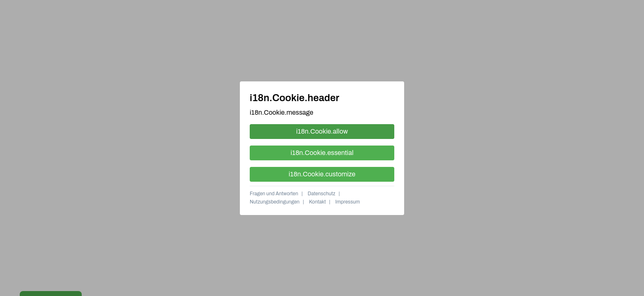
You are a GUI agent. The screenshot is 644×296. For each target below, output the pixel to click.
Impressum (347, 202)
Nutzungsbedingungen (275, 202)
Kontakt (317, 202)
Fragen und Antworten (274, 194)
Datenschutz (322, 194)
